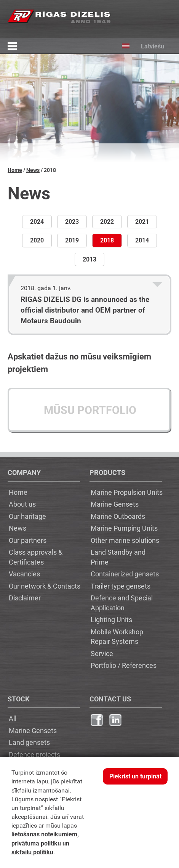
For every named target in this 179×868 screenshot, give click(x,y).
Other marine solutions (125, 540)
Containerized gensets (125, 574)
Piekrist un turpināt (135, 776)
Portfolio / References (124, 665)
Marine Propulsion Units (127, 492)
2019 (72, 240)
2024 (37, 222)
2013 (89, 259)
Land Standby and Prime (118, 557)
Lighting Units (111, 619)
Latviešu (137, 46)
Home (15, 170)
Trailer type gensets (121, 586)
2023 (72, 222)
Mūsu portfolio (90, 410)
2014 (142, 240)
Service (102, 653)
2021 (142, 222)
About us (22, 504)
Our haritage (27, 516)
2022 (107, 222)
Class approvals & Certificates (36, 557)
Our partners (28, 540)
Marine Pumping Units (124, 528)
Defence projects (34, 754)
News (33, 170)
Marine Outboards (118, 516)
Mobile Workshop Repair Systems (117, 637)
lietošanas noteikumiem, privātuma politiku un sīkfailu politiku (45, 843)
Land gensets (29, 742)
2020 (37, 240)
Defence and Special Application (122, 603)
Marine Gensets (115, 504)
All (13, 718)
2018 (107, 240)
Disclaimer (25, 598)
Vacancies (24, 574)
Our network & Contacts (45, 586)
